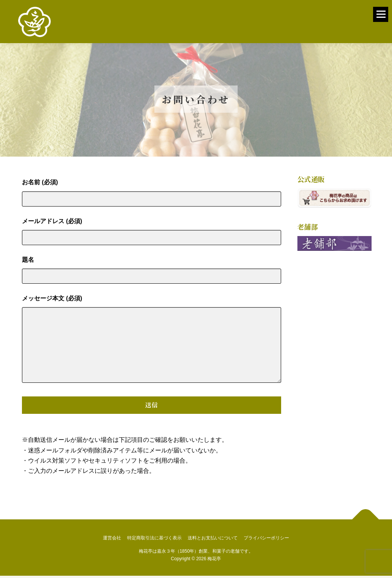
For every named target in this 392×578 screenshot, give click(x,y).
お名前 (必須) (152, 193)
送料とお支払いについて (213, 540)
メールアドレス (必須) (152, 231)
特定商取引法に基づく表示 (154, 540)
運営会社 (112, 540)
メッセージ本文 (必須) (152, 342)
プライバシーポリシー (266, 540)
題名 (152, 270)
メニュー (381, 19)
